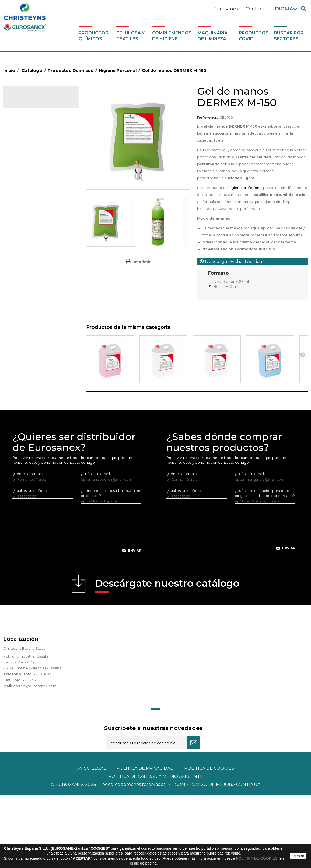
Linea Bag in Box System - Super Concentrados (41, 258)
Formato (219, 273)
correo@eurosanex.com (35, 758)
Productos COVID (254, 36)
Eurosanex (226, 9)
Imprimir (142, 262)
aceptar (298, 856)
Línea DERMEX (26, 296)
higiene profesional (246, 188)
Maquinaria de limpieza (213, 36)
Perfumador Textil (29, 229)
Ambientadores (27, 129)
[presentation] (77, 605)
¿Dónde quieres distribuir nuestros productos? (111, 566)
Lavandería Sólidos (30, 213)
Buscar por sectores (289, 36)
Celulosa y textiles (130, 36)
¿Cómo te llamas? (28, 546)
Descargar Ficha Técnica (231, 261)
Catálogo (28, 101)
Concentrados (26, 146)
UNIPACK (22, 362)
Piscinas (20, 329)
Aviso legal (91, 841)
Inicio (12, 70)
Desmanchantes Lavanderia (38, 196)
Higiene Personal (29, 179)
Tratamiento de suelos (33, 338)
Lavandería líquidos (30, 204)
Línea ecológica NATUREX (36, 304)
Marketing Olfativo (30, 121)
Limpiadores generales (34, 279)
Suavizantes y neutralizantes (38, 221)
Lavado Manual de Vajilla (35, 246)
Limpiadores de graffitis (34, 271)
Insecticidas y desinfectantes (39, 188)
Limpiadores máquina (33, 287)
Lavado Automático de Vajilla (39, 238)
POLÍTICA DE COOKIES (257, 858)
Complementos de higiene (172, 36)
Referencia (208, 117)
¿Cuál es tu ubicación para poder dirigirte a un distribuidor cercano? (265, 566)
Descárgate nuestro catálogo (167, 658)
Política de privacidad (145, 841)
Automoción (25, 138)
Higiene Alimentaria (31, 171)
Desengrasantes (28, 154)
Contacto (256, 9)
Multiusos (22, 321)
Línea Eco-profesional (33, 312)
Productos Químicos (93, 36)
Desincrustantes (28, 163)
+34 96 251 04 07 (37, 747)
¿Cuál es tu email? (96, 546)
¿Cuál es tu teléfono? (31, 563)
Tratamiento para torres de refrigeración (36, 350)
